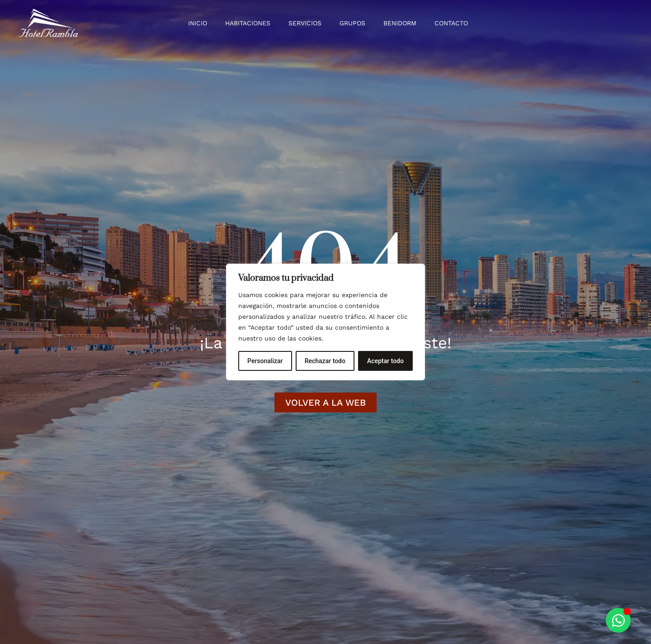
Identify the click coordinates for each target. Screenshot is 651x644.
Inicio (198, 23)
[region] (325, 322)
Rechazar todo (325, 361)
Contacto (451, 23)
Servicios (305, 23)
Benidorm (400, 23)
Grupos (352, 23)
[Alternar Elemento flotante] (618, 620)
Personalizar (265, 361)
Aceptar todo (385, 361)
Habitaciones (248, 23)
